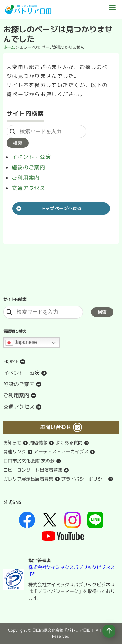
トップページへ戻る (61, 208)
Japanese (21, 343)
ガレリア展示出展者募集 (28, 479)
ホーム (9, 47)
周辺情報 (38, 442)
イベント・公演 (31, 157)
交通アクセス (29, 188)
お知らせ (12, 442)
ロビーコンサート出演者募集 (33, 470)
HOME (11, 361)
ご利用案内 (26, 178)
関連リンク (15, 452)
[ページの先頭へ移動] (109, 631)
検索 (18, 143)
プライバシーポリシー (84, 479)
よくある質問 (69, 442)
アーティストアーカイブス (61, 452)
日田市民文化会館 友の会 (29, 461)
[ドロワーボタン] (112, 10)
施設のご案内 (29, 167)
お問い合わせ (56, 427)
